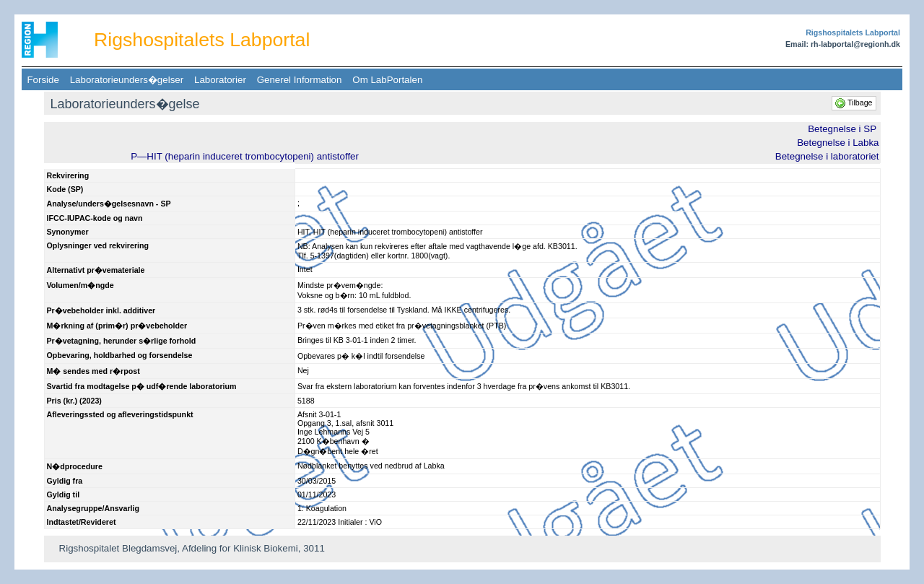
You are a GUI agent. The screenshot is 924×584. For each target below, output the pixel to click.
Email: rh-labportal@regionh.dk (843, 44)
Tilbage (855, 103)
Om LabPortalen (388, 80)
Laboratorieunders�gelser (126, 80)
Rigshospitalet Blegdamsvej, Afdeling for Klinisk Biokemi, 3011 (192, 548)
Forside (43, 80)
